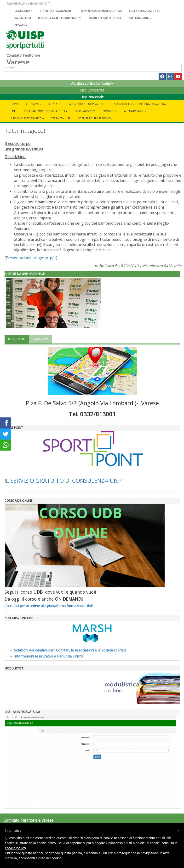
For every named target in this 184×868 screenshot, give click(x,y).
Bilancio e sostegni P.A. (105, 18)
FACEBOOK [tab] (40, 339)
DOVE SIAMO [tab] (17, 339)
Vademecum (23, 18)
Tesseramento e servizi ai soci (46, 111)
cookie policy (15, 848)
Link (14, 111)
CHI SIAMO (34, 104)
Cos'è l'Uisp (23, 11)
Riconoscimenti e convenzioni (60, 18)
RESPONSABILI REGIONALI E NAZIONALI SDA (138, 104)
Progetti (110, 111)
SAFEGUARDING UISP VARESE (86, 104)
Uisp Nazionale (92, 97)
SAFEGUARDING (140, 18)
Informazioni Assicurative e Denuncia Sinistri (48, 656)
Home (15, 104)
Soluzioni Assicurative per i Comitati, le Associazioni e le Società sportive (70, 650)
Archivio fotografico (27, 118)
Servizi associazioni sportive (101, 11)
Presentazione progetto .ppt (31, 258)
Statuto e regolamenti (56, 11)
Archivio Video (135, 111)
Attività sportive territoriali (92, 83)
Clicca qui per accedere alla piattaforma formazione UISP (49, 606)
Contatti (55, 104)
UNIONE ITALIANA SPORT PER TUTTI (29, 3)
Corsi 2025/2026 (85, 111)
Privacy (21, 25)
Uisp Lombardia (92, 90)
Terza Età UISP (61, 118)
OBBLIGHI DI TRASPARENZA (95, 118)
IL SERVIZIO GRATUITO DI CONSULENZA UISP (63, 480)
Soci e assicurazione (145, 11)
